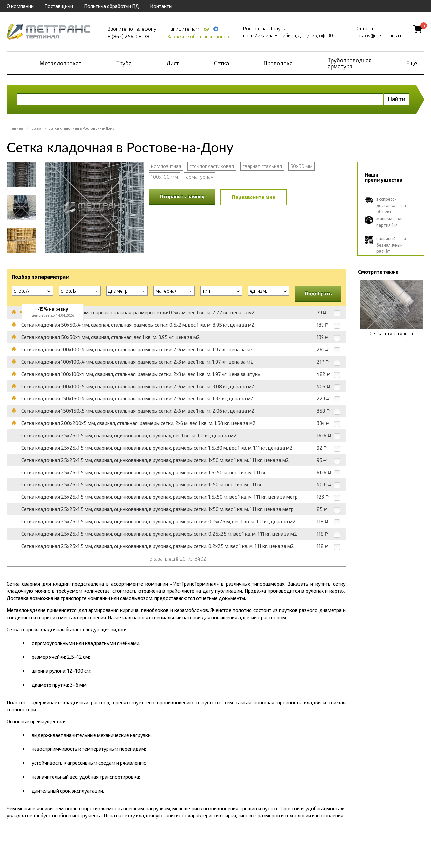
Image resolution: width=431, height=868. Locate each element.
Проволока (278, 63)
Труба (124, 63)
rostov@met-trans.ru (379, 35)
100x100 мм (164, 177)
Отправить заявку (182, 196)
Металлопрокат (61, 63)
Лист (173, 63)
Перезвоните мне (254, 197)
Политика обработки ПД (111, 6)
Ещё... (414, 63)
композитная (166, 166)
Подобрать (319, 293)
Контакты (161, 6)
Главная (16, 128)
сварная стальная (262, 166)
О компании (20, 6)
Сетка (221, 63)
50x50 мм (301, 166)
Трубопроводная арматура (350, 63)
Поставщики (59, 6)
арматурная (200, 177)
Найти (397, 99)
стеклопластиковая (212, 166)
